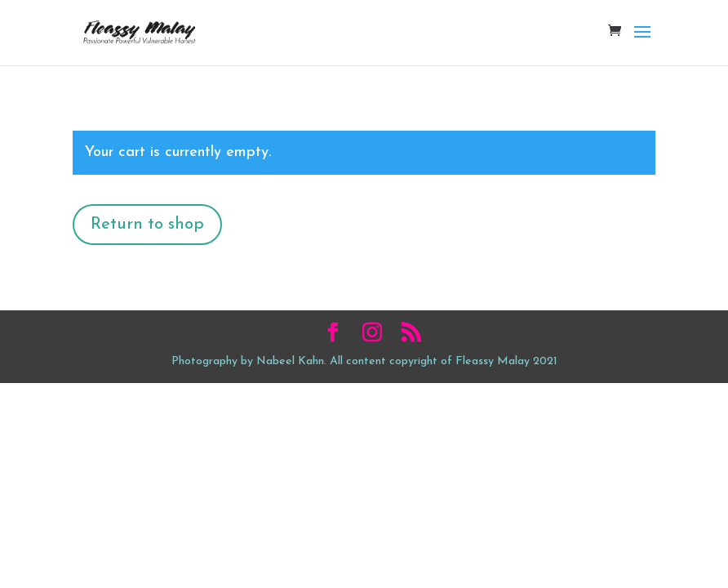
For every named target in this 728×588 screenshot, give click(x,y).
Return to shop (147, 225)
